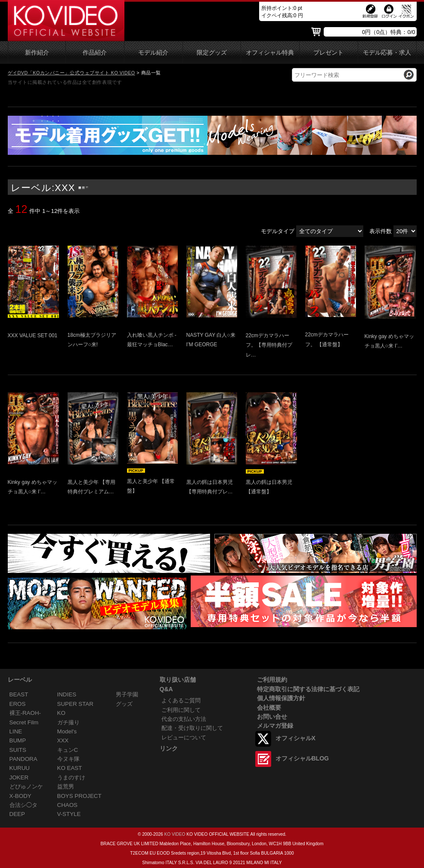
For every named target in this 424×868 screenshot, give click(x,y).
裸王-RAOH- (25, 713)
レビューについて (184, 737)
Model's (67, 731)
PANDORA (23, 759)
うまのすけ (71, 777)
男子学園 (127, 694)
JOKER (19, 777)
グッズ (124, 704)
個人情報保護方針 (281, 698)
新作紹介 (37, 53)
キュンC (68, 750)
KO (61, 713)
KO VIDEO (175, 834)
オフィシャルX (296, 738)
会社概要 (269, 708)
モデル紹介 (153, 53)
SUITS (18, 750)
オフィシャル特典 (270, 53)
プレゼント (328, 53)
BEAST (19, 694)
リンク (169, 748)
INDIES (67, 694)
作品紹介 (95, 53)
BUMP (18, 740)
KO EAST (70, 768)
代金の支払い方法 (184, 719)
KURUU (20, 768)
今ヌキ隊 (68, 759)
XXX (63, 740)
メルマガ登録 (275, 726)
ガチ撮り (68, 722)
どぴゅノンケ (26, 786)
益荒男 (66, 786)
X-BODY (20, 796)
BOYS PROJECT (79, 796)
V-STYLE (69, 814)
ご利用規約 (272, 680)
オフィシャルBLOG (302, 758)
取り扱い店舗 (178, 680)
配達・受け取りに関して (192, 728)
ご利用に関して (181, 710)
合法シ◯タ (23, 805)
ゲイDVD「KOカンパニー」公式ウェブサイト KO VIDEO (71, 73)
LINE (16, 731)
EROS (18, 704)
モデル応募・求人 (387, 53)
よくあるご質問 (181, 700)
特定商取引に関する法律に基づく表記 (308, 689)
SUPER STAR (75, 704)
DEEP (17, 814)
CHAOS (68, 805)
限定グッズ (212, 53)
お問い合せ (272, 717)
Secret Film (24, 722)
